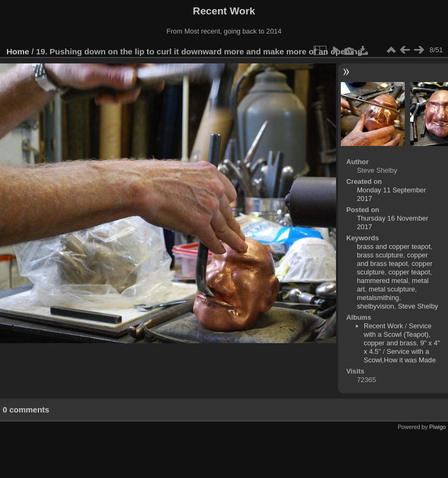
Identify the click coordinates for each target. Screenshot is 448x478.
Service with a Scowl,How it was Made (400, 356)
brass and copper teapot (394, 246)
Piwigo (438, 427)
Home (18, 51)
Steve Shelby (418, 306)
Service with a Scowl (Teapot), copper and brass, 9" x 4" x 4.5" (402, 339)
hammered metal (382, 281)
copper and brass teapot (392, 259)
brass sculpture (380, 255)
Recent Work (383, 326)
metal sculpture (392, 289)
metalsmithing (378, 298)
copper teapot (409, 272)
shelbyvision (375, 306)
